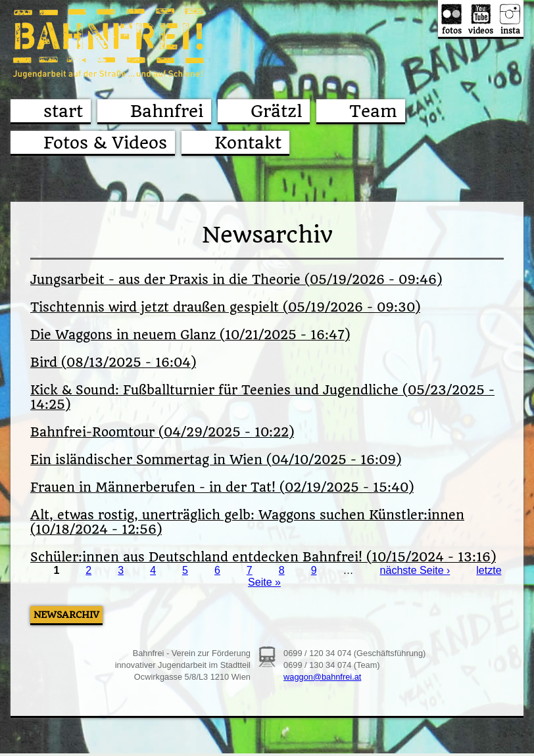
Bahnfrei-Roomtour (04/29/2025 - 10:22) (162, 433)
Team (373, 111)
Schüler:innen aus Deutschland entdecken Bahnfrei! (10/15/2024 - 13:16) (263, 557)
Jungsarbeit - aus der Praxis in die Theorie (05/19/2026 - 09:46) (236, 280)
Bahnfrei (167, 111)
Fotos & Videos (105, 143)
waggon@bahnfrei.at (322, 677)
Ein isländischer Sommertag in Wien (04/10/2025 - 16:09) (216, 460)
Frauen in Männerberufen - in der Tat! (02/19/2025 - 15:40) (222, 488)
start (63, 111)
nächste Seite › (415, 570)
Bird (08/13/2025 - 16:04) (113, 363)
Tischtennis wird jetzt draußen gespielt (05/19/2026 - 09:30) (225, 308)
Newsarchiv (66, 615)
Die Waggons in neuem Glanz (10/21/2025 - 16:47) (190, 335)
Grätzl (276, 111)
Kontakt (248, 143)
